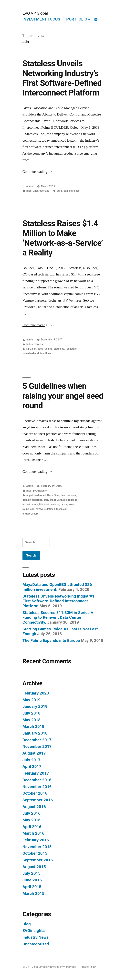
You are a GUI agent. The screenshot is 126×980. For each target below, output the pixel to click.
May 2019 (31, 700)
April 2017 (32, 766)
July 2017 (31, 760)
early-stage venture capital (59, 500)
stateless (74, 191)
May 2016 (31, 820)
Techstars (71, 349)
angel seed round (36, 495)
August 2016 (34, 807)
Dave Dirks (53, 495)
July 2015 (31, 873)
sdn (66, 191)
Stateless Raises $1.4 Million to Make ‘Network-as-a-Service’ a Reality (63, 238)
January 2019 (35, 706)
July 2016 (31, 813)
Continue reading (38, 172)
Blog (29, 191)
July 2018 (31, 713)
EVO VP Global (35, 13)
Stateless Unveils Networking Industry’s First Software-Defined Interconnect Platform (62, 78)
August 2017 (34, 753)
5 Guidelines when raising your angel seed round (63, 396)
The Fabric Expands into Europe (51, 640)
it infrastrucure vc (49, 504)
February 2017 (36, 773)
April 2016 (32, 827)
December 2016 (37, 780)
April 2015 (32, 887)
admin (30, 186)
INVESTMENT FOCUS (41, 19)
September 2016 (38, 800)
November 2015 (37, 847)
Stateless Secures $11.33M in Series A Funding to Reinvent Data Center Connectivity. (58, 617)
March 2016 (33, 833)
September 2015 (38, 860)
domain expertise (32, 500)
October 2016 (35, 793)
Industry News (35, 344)
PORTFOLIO (77, 19)
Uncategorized (41, 191)
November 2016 (37, 787)
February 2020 (36, 693)
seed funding (45, 349)
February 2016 (36, 840)
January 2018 (35, 733)
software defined (45, 509)
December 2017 (37, 740)
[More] (96, 20)
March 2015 (33, 893)
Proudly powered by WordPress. (59, 967)
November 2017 (37, 746)
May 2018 (31, 720)
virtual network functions (37, 353)
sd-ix (60, 191)
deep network (68, 495)
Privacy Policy (88, 967)
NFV (29, 349)
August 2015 (34, 867)
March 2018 (33, 726)
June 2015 (32, 880)
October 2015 (35, 853)
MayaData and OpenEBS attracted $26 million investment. (57, 587)
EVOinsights (40, 491)
